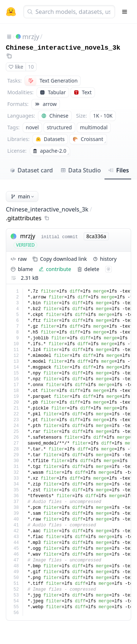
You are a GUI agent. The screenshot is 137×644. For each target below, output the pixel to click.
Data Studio (81, 170)
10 (31, 67)
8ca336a (96, 236)
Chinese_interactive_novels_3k (63, 48)
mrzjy (31, 37)
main (23, 196)
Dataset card (31, 170)
